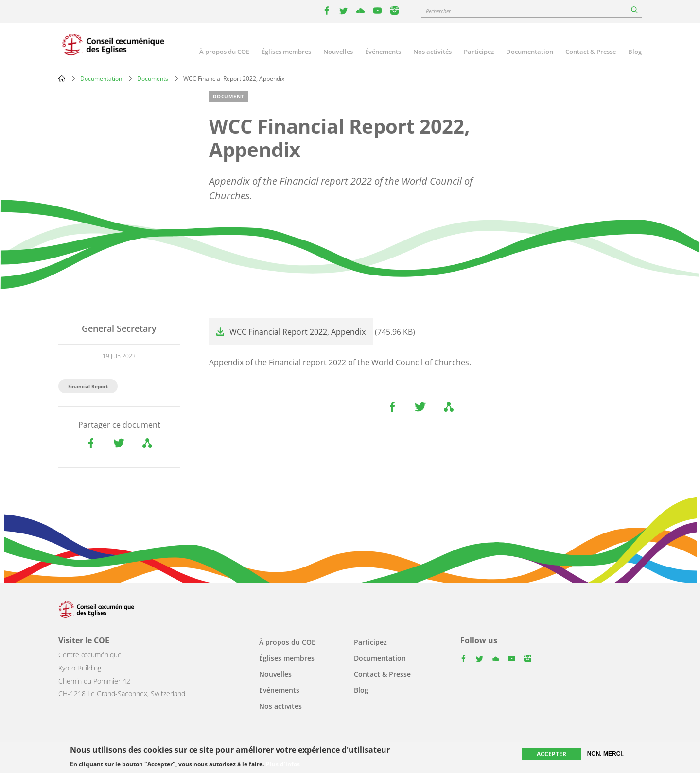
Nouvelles (338, 52)
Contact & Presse (591, 52)
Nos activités (432, 52)
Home (62, 78)
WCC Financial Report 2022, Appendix (297, 332)
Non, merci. (605, 754)
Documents (153, 78)
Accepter (551, 754)
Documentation (530, 52)
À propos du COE (224, 52)
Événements (383, 52)
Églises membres (286, 52)
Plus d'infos (283, 765)
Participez (479, 52)
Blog (635, 52)
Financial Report (88, 386)
